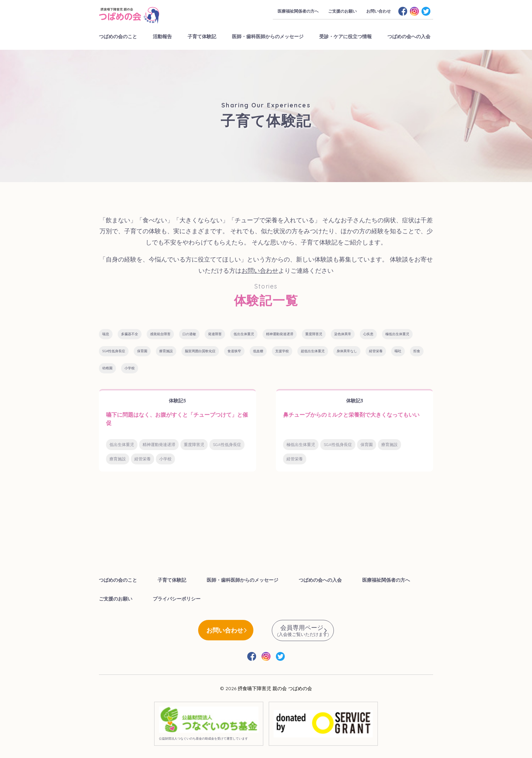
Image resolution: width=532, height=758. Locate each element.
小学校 (130, 368)
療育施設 (166, 351)
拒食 (417, 351)
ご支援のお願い (342, 11)
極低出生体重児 (397, 334)
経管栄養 (376, 351)
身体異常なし (347, 351)
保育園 (142, 351)
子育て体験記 (202, 36)
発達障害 (215, 334)
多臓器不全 (130, 334)
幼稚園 (107, 368)
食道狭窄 (234, 351)
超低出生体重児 (313, 351)
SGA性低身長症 (114, 351)
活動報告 (162, 36)
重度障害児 (314, 334)
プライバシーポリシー (177, 599)
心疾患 (368, 334)
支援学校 (282, 351)
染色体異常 (343, 334)
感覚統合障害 (160, 334)
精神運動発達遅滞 (280, 334)
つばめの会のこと (118, 36)
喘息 (106, 334)
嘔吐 (398, 351)
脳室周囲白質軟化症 (200, 351)
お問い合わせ (379, 11)
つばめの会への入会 (409, 36)
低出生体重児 (244, 334)
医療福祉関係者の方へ (298, 11)
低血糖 (258, 351)
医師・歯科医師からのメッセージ (268, 36)
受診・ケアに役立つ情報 (345, 36)
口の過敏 (189, 334)
